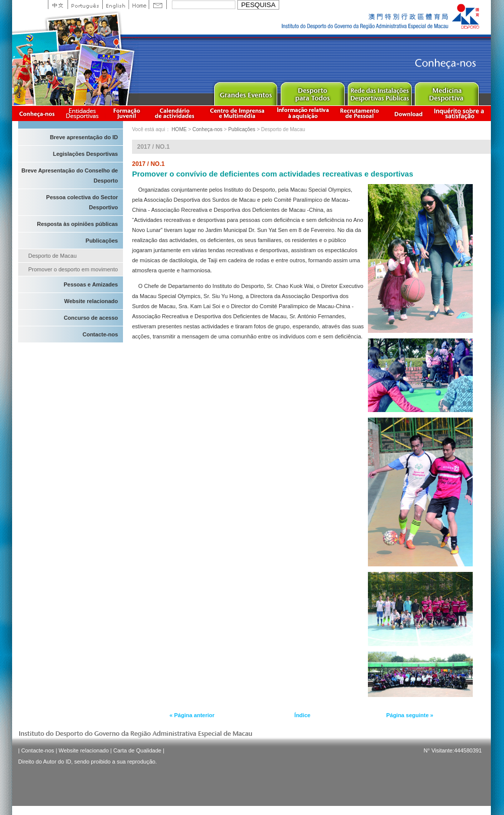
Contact (158, 5)
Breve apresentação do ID (84, 137)
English (115, 5)
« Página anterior (192, 715)
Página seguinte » (410, 715)
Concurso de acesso (91, 318)
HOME (179, 129)
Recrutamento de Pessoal (360, 113)
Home (139, 5)
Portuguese (85, 5)
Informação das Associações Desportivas (84, 113)
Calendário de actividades (175, 113)
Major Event (245, 92)
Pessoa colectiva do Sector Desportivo (82, 202)
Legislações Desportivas (85, 154)
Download (408, 113)
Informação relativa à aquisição (303, 113)
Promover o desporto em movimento (73, 269)
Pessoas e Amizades (91, 284)
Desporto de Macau (52, 256)
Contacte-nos (100, 334)
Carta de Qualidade (137, 750)
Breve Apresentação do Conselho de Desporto (70, 176)
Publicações (102, 241)
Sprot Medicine (446, 92)
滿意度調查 (461, 113)
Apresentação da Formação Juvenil (127, 113)
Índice (302, 715)
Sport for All (312, 92)
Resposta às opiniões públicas (77, 224)
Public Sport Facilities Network (379, 92)
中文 (58, 5)
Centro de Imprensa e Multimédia (238, 113)
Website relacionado (91, 301)
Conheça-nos (37, 113)
